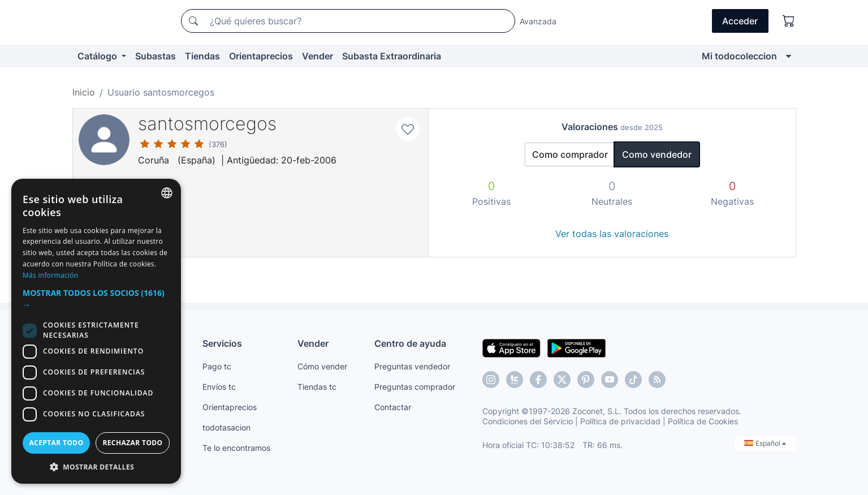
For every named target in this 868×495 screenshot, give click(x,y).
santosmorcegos (207, 124)
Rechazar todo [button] (132, 443)
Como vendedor (657, 154)
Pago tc (217, 366)
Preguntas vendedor (412, 366)
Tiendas (202, 56)
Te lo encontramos (236, 448)
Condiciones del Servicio (528, 421)
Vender (318, 56)
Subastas (156, 56)
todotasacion (226, 427)
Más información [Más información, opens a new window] (50, 275)
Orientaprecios (261, 56)
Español (765, 443)
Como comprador (570, 154)
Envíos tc (219, 387)
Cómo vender (322, 366)
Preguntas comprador (415, 387)
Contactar (393, 407)
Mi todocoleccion (739, 56)
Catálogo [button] (98, 56)
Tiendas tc (317, 387)
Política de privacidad (620, 421)
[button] (96, 299)
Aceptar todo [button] (56, 443)
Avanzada (538, 21)
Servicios (222, 343)
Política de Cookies (703, 421)
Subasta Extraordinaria (392, 56)
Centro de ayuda (410, 343)
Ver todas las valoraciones (612, 234)
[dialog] (96, 331)
